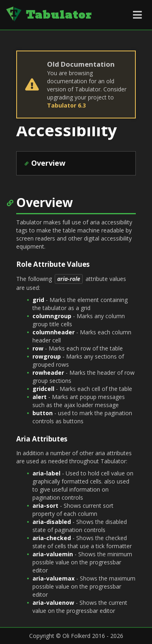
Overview (48, 163)
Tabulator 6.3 (66, 105)
